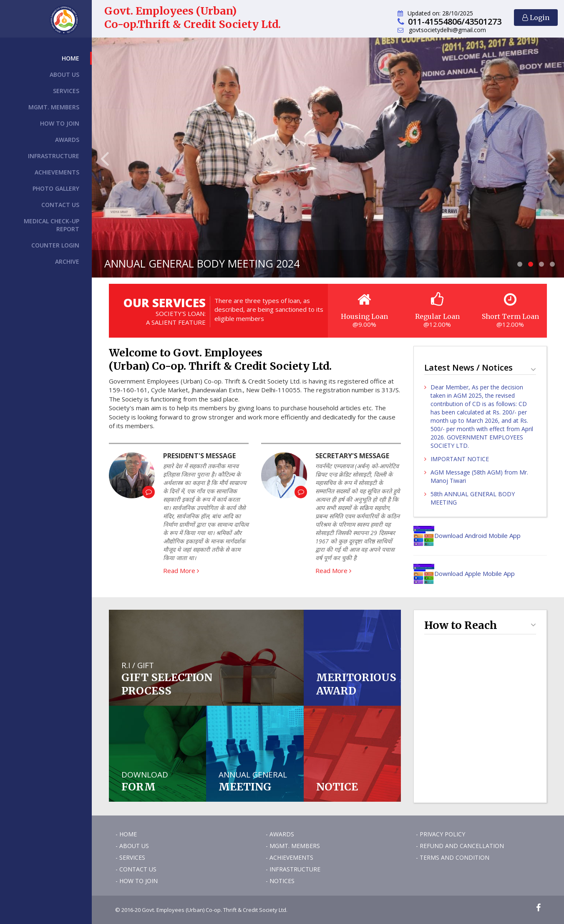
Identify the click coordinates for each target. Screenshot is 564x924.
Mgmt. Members (54, 107)
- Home (126, 834)
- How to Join (137, 881)
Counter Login (55, 245)
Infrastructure (54, 156)
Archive (67, 261)
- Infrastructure (293, 869)
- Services (130, 857)
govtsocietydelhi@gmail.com (447, 30)
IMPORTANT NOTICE (460, 459)
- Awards (280, 834)
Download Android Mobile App (467, 535)
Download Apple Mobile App (464, 573)
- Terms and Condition (453, 857)
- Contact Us (136, 869)
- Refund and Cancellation (460, 846)
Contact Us (60, 205)
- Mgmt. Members (293, 846)
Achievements (57, 172)
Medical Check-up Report (52, 225)
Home (70, 58)
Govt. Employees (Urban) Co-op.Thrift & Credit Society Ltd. (193, 18)
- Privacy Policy (441, 834)
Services (66, 91)
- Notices (280, 881)
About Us (64, 74)
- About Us (132, 846)
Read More (181, 571)
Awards (67, 140)
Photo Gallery (56, 188)
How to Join (60, 123)
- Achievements (290, 857)
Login (536, 18)
